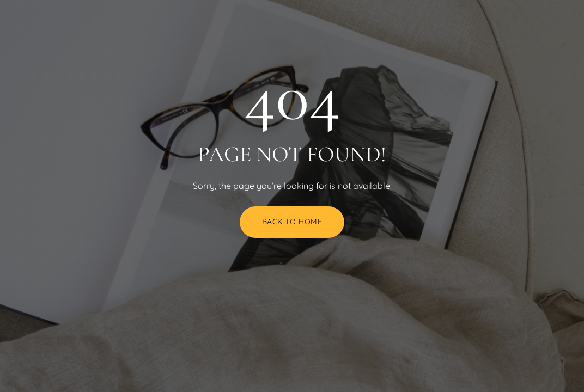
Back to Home (292, 222)
